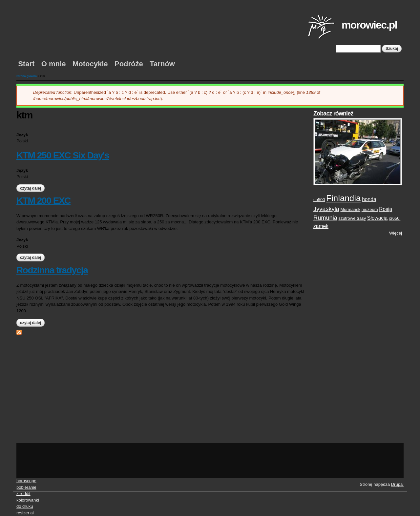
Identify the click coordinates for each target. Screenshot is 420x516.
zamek (321, 226)
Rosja (386, 209)
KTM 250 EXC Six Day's (63, 155)
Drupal (397, 484)
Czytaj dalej (32, 188)
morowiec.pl (369, 25)
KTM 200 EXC (43, 201)
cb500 (319, 200)
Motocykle (90, 64)
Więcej (396, 233)
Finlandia (344, 198)
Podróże (129, 64)
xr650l (395, 218)
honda (369, 199)
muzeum (370, 209)
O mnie (54, 64)
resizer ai (25, 513)
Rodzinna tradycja (52, 270)
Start (26, 64)
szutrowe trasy (352, 218)
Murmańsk (350, 209)
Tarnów (162, 64)
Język (22, 135)
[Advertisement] (358, 340)
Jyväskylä (326, 209)
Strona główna (27, 76)
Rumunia (325, 218)
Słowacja (377, 218)
